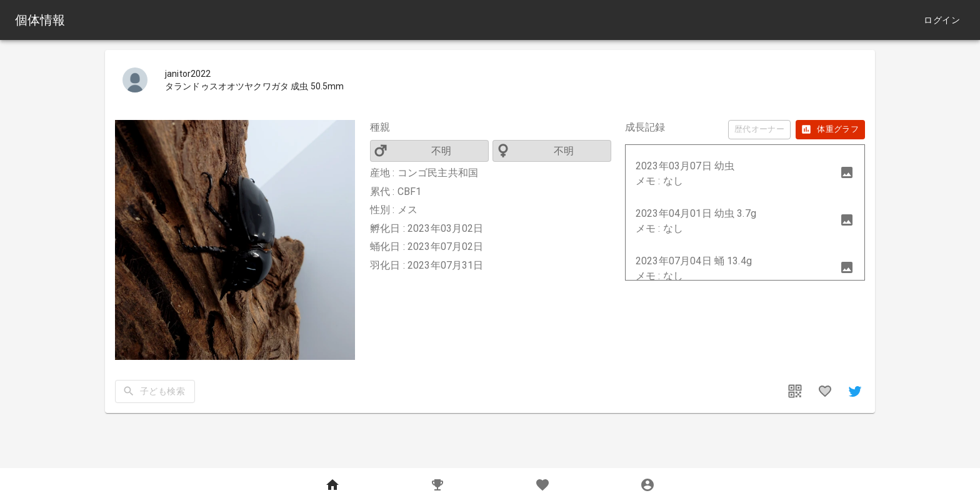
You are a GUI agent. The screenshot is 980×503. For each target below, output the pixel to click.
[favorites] (825, 391)
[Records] (437, 486)
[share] (855, 391)
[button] (745, 174)
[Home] (332, 486)
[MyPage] (647, 486)
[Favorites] (542, 486)
